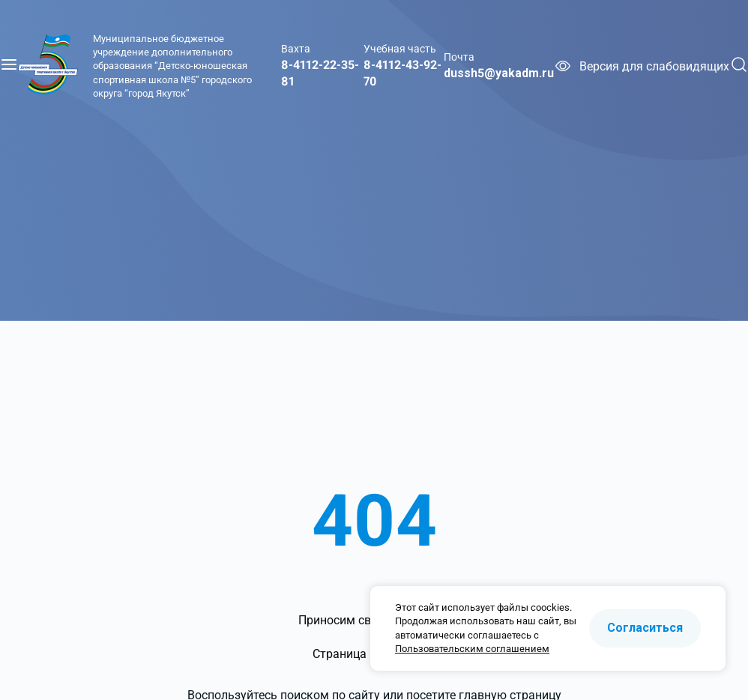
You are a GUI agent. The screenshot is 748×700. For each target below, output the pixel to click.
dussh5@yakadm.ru (499, 73)
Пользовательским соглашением (472, 649)
